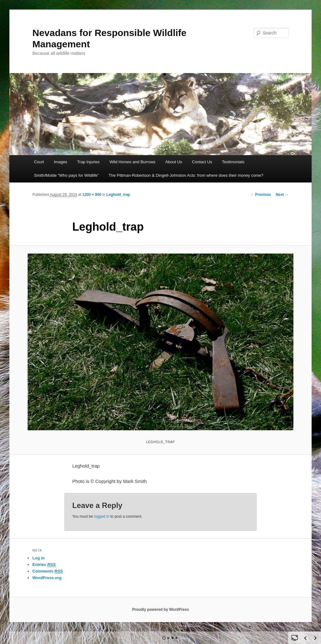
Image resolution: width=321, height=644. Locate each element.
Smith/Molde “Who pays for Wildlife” (66, 175)
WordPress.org (47, 578)
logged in (102, 516)
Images (61, 162)
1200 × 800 (92, 195)
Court (39, 162)
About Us (174, 162)
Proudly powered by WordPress (160, 610)
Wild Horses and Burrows (132, 162)
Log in (38, 558)
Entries (44, 565)
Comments (48, 571)
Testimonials (233, 162)
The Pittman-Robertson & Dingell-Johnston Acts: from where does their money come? (186, 175)
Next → (282, 195)
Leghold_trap (118, 195)
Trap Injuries (88, 162)
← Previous (260, 195)
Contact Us (202, 162)
